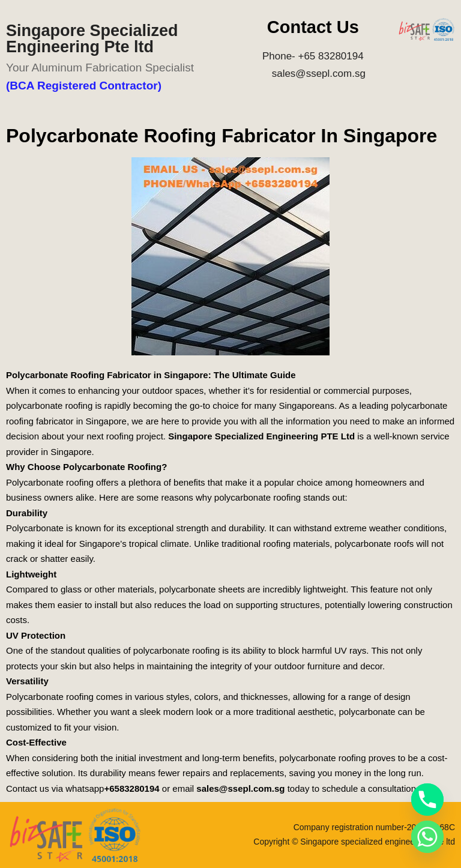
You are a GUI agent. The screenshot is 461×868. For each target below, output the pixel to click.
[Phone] (427, 800)
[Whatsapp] (427, 837)
